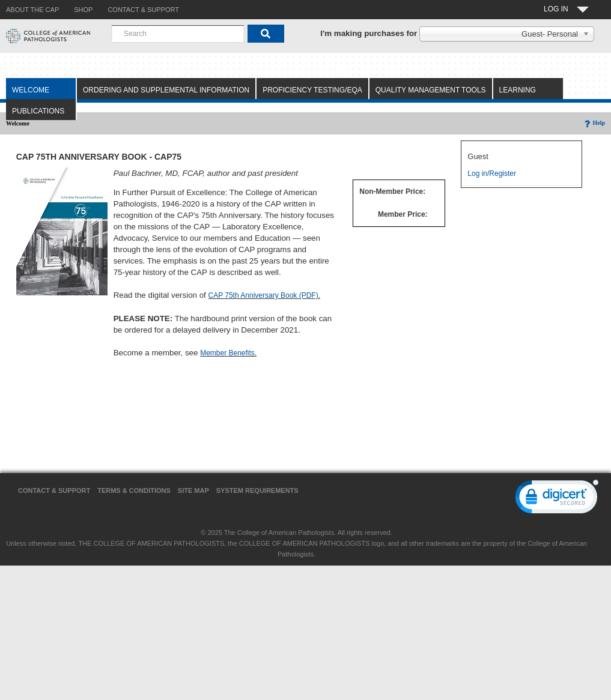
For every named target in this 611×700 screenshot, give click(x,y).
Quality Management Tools (431, 90)
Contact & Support (54, 490)
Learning (518, 90)
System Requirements (257, 490)
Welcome (31, 90)
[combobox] (178, 34)
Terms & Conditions (134, 490)
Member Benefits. (228, 353)
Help (594, 123)
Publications (38, 111)
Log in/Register (492, 173)
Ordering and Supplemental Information (166, 90)
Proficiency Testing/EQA (312, 90)
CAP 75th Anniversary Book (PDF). (264, 295)
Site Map (193, 490)
